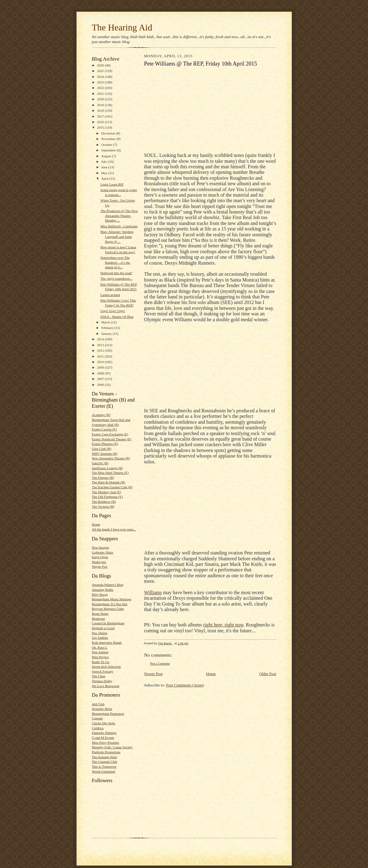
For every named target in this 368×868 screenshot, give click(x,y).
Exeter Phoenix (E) (105, 444)
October (107, 145)
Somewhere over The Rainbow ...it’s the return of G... (115, 262)
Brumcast (99, 618)
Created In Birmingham (108, 623)
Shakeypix (99, 562)
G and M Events (103, 738)
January (107, 334)
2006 (101, 385)
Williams (153, 592)
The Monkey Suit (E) (107, 492)
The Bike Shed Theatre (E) (110, 473)
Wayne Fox (100, 566)
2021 (101, 94)
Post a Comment (160, 664)
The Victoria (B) (103, 506)
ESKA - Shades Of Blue (117, 317)
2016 (101, 122)
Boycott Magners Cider (108, 609)
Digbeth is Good (103, 628)
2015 (101, 127)
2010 (101, 362)
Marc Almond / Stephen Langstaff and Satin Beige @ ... (117, 236)
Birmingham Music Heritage (112, 599)
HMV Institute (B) (105, 454)
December (109, 133)
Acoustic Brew (102, 709)
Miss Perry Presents (106, 742)
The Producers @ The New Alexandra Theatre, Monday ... (119, 216)
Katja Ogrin (100, 557)
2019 (101, 105)
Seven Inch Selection (106, 666)
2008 (101, 373)
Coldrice (98, 728)
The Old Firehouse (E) (107, 497)
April (105, 178)
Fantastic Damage (104, 733)
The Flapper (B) (103, 478)
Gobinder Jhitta (103, 552)
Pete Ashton (100, 652)
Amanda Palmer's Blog (108, 585)
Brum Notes (100, 614)
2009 (101, 367)
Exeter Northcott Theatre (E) (112, 439)
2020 (101, 99)
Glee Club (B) (102, 449)
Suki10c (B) (100, 463)
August (107, 156)
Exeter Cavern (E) (104, 429)
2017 (101, 116)
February (108, 328)
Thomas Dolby (102, 681)
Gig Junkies (100, 638)
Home (96, 524)
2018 (101, 110)
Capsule (97, 718)
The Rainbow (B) (104, 502)
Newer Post (153, 674)
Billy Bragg (100, 594)
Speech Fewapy (103, 671)
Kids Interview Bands (107, 642)
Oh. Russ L (100, 647)
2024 (101, 77)
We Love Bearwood (106, 686)
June (105, 167)
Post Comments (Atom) (185, 685)
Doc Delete (100, 633)
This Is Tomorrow (104, 766)
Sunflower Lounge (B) (107, 468)
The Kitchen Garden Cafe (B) (112, 487)
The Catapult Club (105, 762)
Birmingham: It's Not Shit (110, 604)
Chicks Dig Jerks (104, 723)
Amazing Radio (103, 590)
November (109, 139)
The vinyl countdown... (116, 278)
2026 (101, 65)
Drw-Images (101, 547)
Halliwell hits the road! (116, 273)
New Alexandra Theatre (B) (111, 458)
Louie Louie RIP (112, 184)
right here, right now (223, 625)
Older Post (268, 674)
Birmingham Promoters (108, 714)
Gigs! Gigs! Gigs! (113, 311)
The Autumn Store (105, 757)
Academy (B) (101, 415)
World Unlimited (104, 771)
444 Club (98, 704)
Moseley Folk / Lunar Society (112, 747)
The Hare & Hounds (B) (109, 482)
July (104, 162)
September (109, 150)
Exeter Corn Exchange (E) (110, 434)
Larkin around (110, 295)
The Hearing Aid (122, 27)
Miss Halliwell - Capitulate (119, 226)
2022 (101, 88)
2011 (101, 356)
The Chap (99, 676)
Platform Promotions (106, 752)
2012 (101, 350)
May (105, 173)
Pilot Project (101, 657)
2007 (101, 379)
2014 (101, 339)
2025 (101, 71)
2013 (101, 345)
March (106, 322)
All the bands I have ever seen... (114, 529)
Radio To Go (101, 662)
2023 (101, 82)
